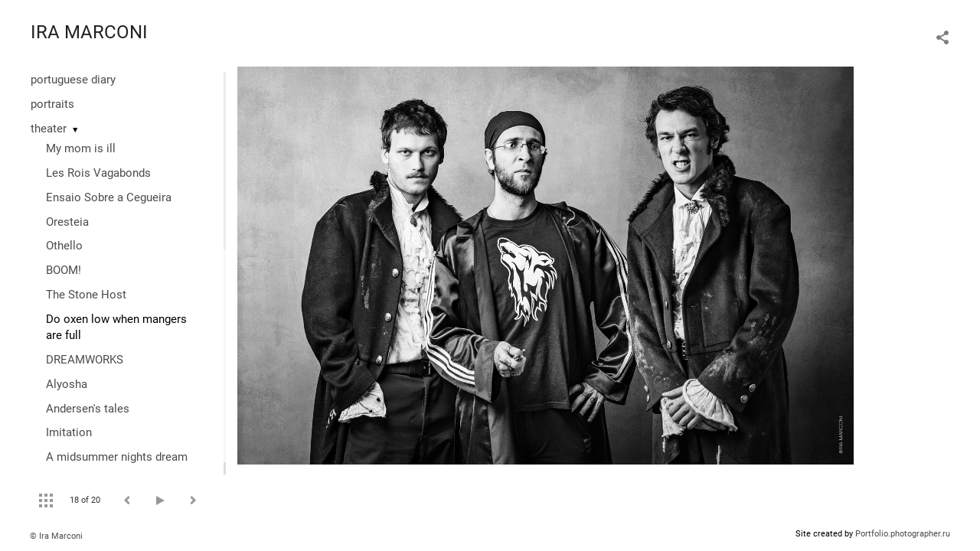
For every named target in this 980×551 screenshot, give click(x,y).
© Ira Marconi (56, 536)
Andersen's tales (88, 409)
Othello (64, 246)
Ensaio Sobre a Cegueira (109, 197)
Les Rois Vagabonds (98, 173)
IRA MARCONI (89, 32)
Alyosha (67, 384)
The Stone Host (86, 295)
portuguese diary (73, 80)
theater (49, 129)
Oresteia (67, 222)
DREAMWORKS (85, 360)
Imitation (69, 432)
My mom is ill (81, 148)
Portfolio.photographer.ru (903, 534)
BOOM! (64, 270)
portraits (52, 104)
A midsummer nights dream (117, 457)
